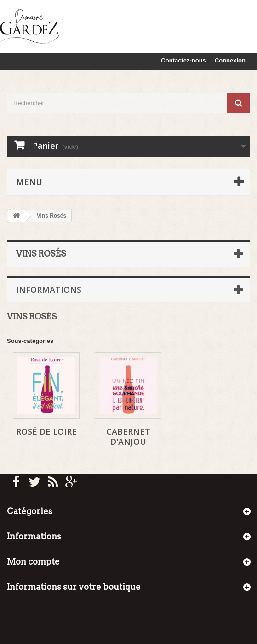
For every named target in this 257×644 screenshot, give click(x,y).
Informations (49, 290)
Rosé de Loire (46, 431)
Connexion (230, 60)
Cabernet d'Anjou (128, 437)
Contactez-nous (183, 60)
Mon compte (33, 562)
